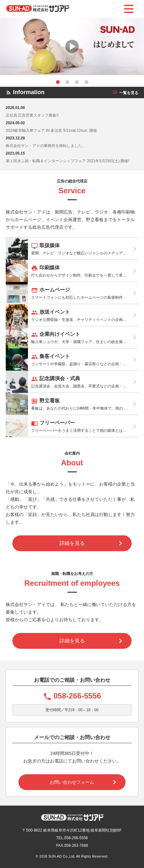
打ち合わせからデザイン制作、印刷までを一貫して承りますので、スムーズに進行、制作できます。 (72, 271)
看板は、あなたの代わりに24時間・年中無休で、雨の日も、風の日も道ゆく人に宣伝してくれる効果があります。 (72, 404)
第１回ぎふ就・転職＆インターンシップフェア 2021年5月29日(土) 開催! (68, 161)
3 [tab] (77, 82)
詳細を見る (72, 543)
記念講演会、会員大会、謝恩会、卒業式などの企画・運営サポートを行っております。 (72, 382)
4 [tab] (86, 82)
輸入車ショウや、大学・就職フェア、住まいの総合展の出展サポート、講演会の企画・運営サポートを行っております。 (72, 337)
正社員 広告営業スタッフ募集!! (32, 115)
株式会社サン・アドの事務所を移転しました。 (46, 146)
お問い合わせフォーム (72, 782)
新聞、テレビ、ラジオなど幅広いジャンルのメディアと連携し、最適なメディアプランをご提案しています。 (72, 249)
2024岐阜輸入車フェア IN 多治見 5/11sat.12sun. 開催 (51, 131)
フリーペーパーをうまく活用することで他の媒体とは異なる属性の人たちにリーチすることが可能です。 (72, 426)
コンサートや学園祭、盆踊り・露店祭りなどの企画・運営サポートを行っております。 (72, 360)
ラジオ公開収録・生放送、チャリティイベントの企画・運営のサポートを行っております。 (72, 315)
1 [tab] (58, 82)
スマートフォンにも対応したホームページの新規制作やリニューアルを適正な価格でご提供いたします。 (72, 293)
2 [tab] (67, 82)
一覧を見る (125, 93)
